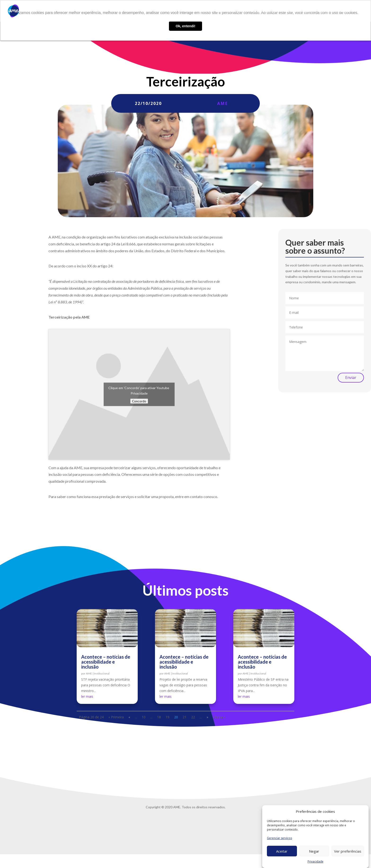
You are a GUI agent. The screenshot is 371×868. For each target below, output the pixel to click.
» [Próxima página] (207, 717)
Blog (272, 11)
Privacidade (316, 861)
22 (193, 717)
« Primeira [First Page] (116, 717)
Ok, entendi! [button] (185, 26)
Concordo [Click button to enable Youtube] (139, 401)
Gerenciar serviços (279, 838)
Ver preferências (348, 851)
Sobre (205, 11)
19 (168, 717)
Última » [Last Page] (219, 717)
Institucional (102, 673)
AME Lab (256, 11)
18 (159, 717)
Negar (314, 851)
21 (185, 717)
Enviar (351, 378)
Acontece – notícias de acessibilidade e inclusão (106, 662)
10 (144, 717)
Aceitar (282, 851)
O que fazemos (227, 11)
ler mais (87, 696)
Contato (322, 11)
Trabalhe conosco (296, 11)
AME (223, 103)
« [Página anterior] (129, 717)
